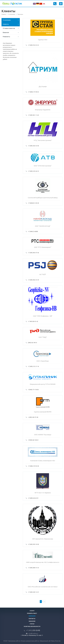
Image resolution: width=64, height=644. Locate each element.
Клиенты (6, 24)
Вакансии (6, 32)
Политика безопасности (32, 626)
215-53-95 (33, 630)
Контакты (32, 619)
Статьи (32, 624)
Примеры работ (32, 613)
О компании (7, 20)
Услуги (32, 611)
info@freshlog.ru (33, 633)
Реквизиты (6, 37)
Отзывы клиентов (9, 28)
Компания (32, 616)
